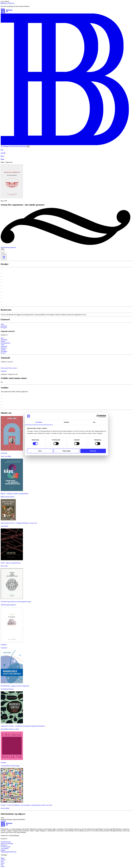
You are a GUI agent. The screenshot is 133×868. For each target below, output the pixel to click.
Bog (3, 250)
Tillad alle (93, 451)
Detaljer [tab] (66, 422)
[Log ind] (66, 153)
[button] (66, 819)
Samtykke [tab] (39, 422)
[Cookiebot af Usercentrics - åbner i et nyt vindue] (98, 416)
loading (3, 254)
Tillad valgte (66, 451)
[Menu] (66, 159)
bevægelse (4, 328)
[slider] (66, 183)
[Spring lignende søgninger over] (66, 335)
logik (2, 324)
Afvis (40, 451)
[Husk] (66, 156)
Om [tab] (94, 422)
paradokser (4, 326)
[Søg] (66, 150)
